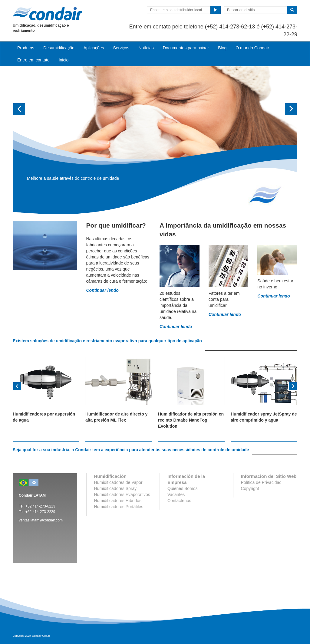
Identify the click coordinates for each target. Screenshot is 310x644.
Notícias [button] (146, 48)
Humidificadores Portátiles (119, 507)
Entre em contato (33, 60)
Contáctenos (179, 501)
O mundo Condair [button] (252, 48)
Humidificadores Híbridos (118, 501)
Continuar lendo (102, 290)
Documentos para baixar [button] (186, 48)
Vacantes (176, 494)
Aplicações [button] (94, 48)
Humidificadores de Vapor (118, 482)
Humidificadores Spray (115, 488)
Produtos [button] (26, 48)
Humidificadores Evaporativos (122, 494)
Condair (48, 14)
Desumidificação (59, 48)
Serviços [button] (121, 48)
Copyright (250, 488)
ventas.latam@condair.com (41, 520)
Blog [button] (222, 48)
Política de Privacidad (261, 482)
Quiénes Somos (183, 488)
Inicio (64, 60)
